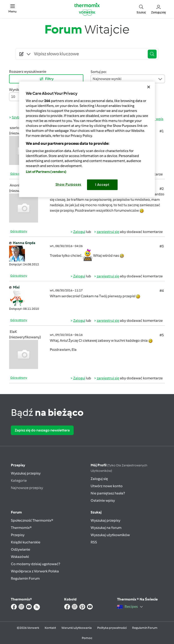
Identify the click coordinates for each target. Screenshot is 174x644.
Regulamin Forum (25, 578)
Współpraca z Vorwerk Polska (35, 571)
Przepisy (18, 465)
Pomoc (87, 638)
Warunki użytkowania (77, 628)
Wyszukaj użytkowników (110, 535)
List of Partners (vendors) (46, 172)
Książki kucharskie (26, 542)
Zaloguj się (99, 479)
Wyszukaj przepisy (26, 473)
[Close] (149, 87)
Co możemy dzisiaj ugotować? (35, 564)
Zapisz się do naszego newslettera (42, 430)
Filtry (46, 79)
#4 (162, 291)
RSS (94, 542)
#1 (162, 131)
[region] (87, 139)
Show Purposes (69, 184)
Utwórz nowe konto (107, 486)
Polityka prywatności (112, 628)
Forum (16, 512)
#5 (162, 335)
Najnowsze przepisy (27, 488)
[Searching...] (89, 54)
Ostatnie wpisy (103, 500)
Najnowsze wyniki (128, 79)
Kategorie (19, 481)
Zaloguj (79, 232)
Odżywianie (21, 549)
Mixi (16, 287)
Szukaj (96, 512)
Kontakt (50, 628)
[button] (12, 9)
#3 (162, 246)
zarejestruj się (108, 232)
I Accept (102, 185)
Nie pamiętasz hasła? (108, 493)
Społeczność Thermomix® (32, 520)
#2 (162, 189)
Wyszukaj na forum (106, 528)
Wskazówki (20, 557)
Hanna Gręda (24, 243)
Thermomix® (21, 528)
